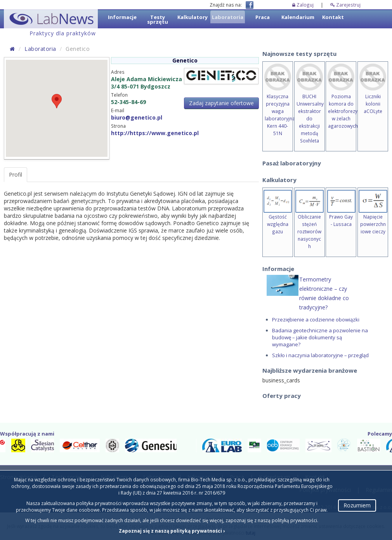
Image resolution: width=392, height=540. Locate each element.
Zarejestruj (345, 5)
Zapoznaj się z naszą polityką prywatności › (172, 531)
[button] (57, 101)
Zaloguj (304, 5)
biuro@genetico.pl (137, 117)
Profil (16, 175)
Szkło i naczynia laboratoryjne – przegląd (320, 355)
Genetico (185, 60)
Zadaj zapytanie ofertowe (221, 103)
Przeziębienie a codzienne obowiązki (316, 319)
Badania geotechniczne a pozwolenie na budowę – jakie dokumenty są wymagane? (320, 337)
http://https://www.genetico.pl (155, 133)
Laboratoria (40, 49)
